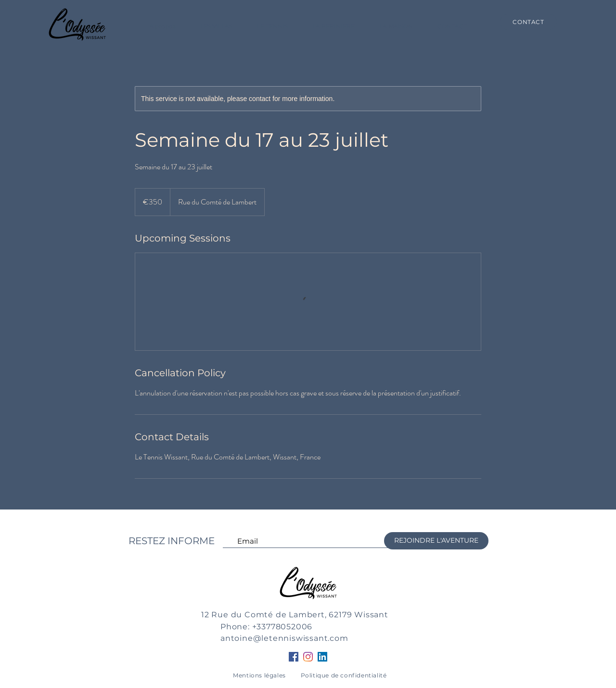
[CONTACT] (528, 22)
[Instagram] (308, 657)
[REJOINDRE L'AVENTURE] (436, 541)
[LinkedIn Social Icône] (322, 657)
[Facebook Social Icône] (294, 657)
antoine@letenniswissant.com (284, 638)
